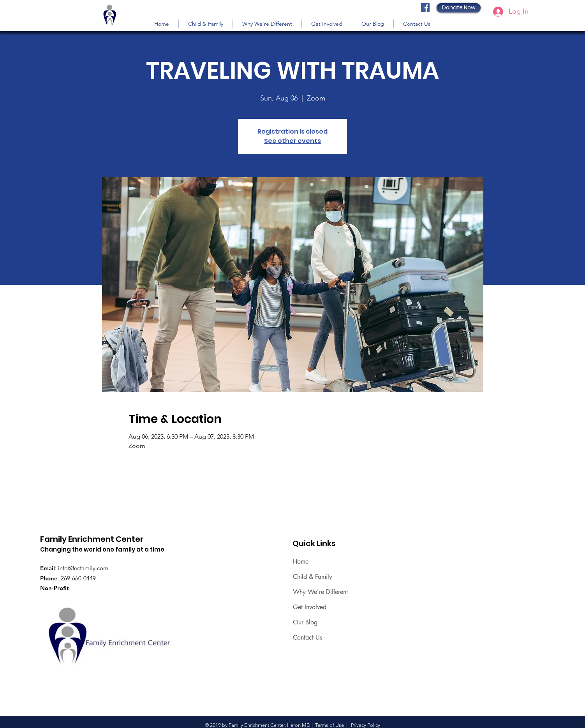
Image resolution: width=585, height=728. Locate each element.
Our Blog (305, 622)
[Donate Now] (459, 8)
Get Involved (310, 607)
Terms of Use (330, 725)
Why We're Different (320, 592)
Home (301, 561)
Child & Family (313, 577)
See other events (292, 141)
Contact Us (307, 637)
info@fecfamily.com (83, 568)
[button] (206, 24)
